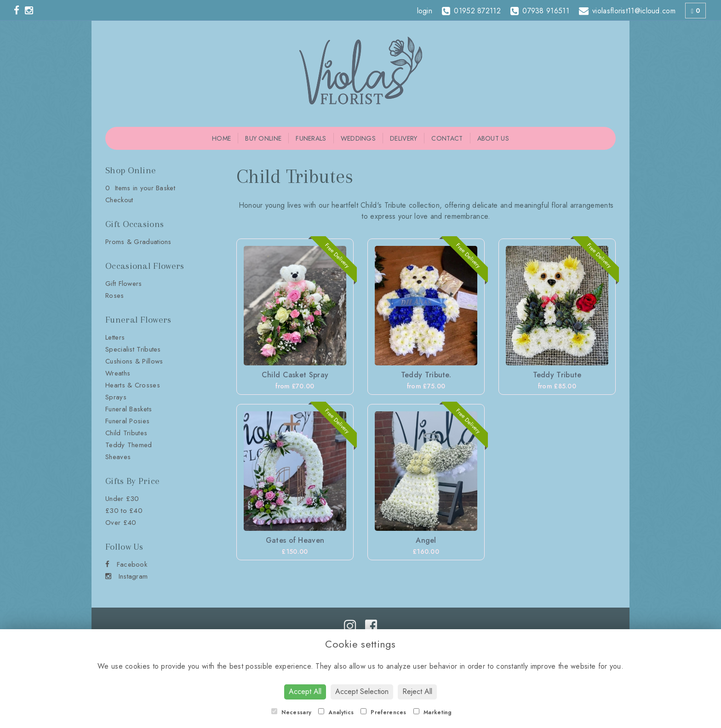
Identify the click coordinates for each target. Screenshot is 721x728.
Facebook (126, 564)
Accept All (305, 691)
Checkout (119, 200)
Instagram (126, 576)
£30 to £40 (124, 511)
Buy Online (263, 138)
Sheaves (118, 457)
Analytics (336, 712)
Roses (115, 296)
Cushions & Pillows (134, 361)
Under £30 (122, 499)
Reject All (417, 691)
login (425, 11)
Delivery (403, 138)
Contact (447, 138)
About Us (493, 138)
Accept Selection (362, 691)
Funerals (311, 138)
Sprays (116, 397)
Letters (115, 337)
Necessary (291, 712)
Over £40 (121, 523)
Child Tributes (126, 433)
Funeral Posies (127, 421)
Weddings (358, 138)
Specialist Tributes (133, 349)
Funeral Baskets (129, 409)
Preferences (383, 712)
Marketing (433, 712)
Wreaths (118, 373)
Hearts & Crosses (133, 385)
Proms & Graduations (138, 242)
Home (221, 138)
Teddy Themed (129, 445)
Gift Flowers (124, 284)
